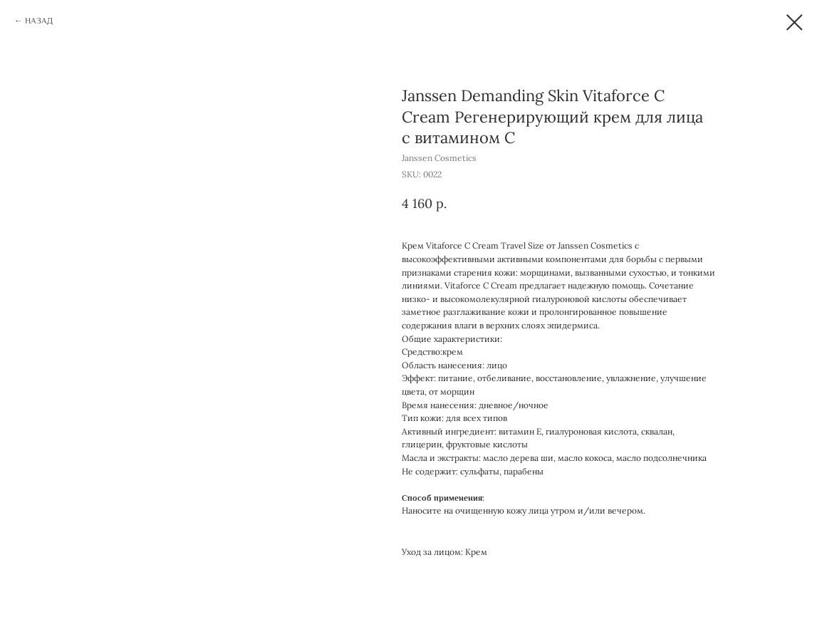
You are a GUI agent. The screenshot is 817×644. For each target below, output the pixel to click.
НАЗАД (39, 21)
